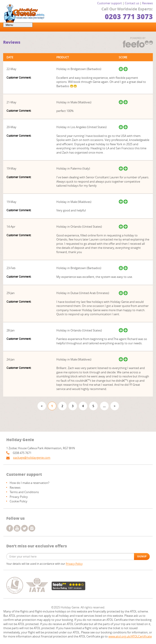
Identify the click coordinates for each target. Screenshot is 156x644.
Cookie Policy (19, 501)
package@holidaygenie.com (32, 458)
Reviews (147, 3)
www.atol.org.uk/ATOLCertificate (130, 636)
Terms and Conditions (24, 492)
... (104, 406)
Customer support (110, 3)
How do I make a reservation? (30, 483)
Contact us (132, 3)
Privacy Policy (19, 497)
